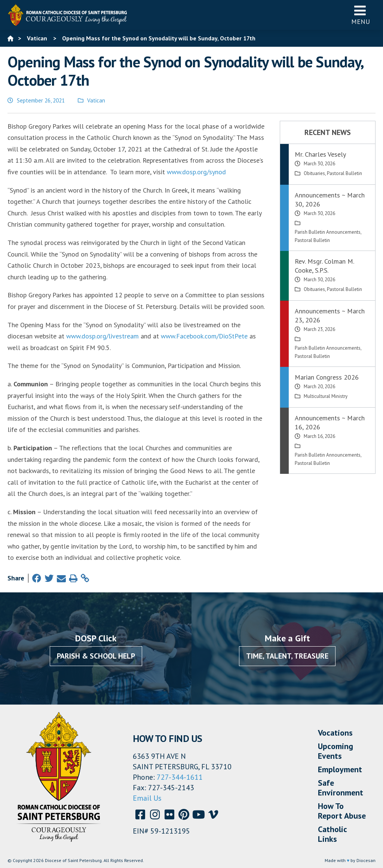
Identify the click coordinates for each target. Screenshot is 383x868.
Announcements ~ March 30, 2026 (330, 200)
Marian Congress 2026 (327, 377)
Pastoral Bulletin (344, 173)
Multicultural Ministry (326, 396)
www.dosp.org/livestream (102, 336)
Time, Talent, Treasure (287, 656)
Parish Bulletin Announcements (328, 232)
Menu (361, 15)
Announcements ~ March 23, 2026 (330, 315)
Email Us (147, 798)
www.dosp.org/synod (196, 172)
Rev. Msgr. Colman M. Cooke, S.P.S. (324, 266)
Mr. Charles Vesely (320, 154)
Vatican (96, 100)
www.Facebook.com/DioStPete (204, 336)
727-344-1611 (180, 777)
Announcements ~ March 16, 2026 (330, 422)
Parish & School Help (96, 656)
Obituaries (314, 173)
